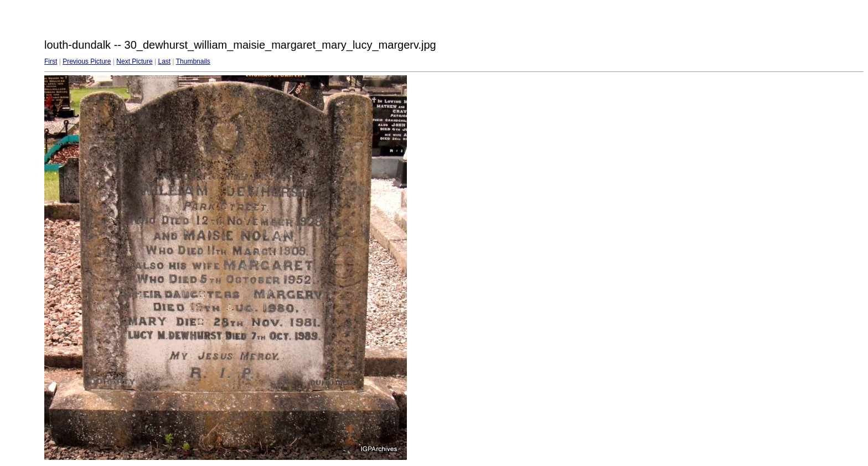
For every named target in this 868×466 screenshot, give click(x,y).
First (51, 61)
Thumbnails (193, 61)
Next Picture (134, 61)
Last (164, 61)
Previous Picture (87, 61)
